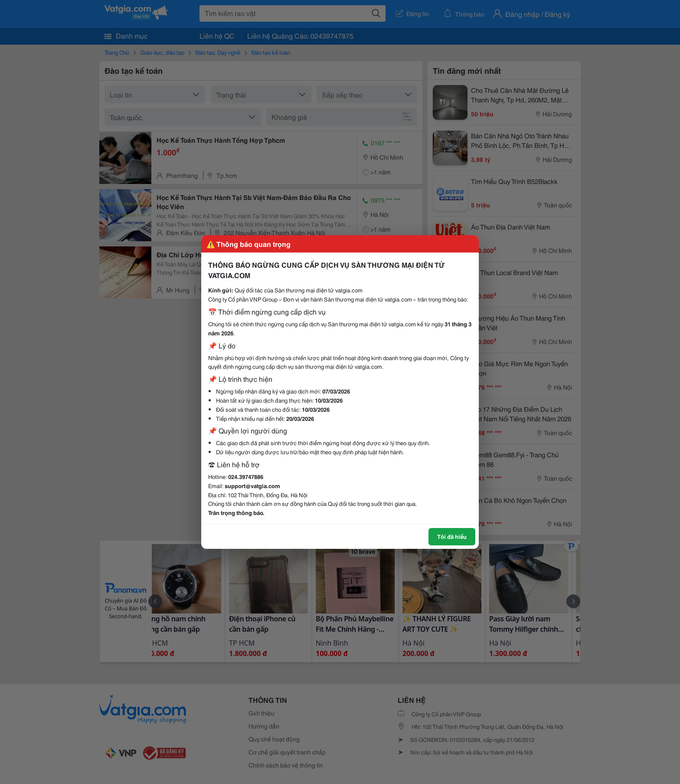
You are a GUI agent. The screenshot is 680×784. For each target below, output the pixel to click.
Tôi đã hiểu (452, 536)
